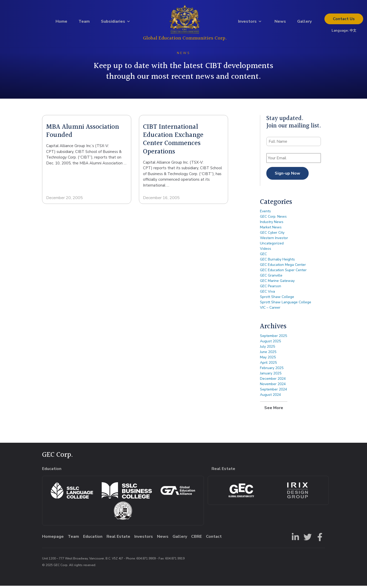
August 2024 (270, 397)
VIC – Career (270, 310)
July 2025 (267, 349)
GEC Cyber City (272, 235)
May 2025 (268, 360)
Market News (271, 230)
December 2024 (273, 381)
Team (84, 23)
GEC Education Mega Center (283, 267)
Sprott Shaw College (277, 299)
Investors (247, 23)
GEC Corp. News (273, 219)
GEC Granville (271, 278)
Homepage (53, 539)
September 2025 (273, 338)
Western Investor (274, 240)
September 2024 (273, 392)
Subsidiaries (113, 23)
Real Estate (118, 539)
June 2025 (268, 354)
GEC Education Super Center (283, 273)
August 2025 (270, 343)
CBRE (196, 539)
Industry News (272, 224)
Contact (344, 20)
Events (265, 214)
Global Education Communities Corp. (185, 39)
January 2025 (271, 376)
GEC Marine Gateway (277, 283)
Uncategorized (272, 246)
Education (93, 539)
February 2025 (272, 370)
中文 (353, 32)
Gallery (304, 23)
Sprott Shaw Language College (286, 305)
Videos (266, 251)
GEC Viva (267, 294)
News (280, 23)
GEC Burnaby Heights (277, 262)
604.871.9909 (146, 561)
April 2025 (268, 365)
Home (61, 23)
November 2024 (273, 386)
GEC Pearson (271, 289)
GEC (263, 257)
